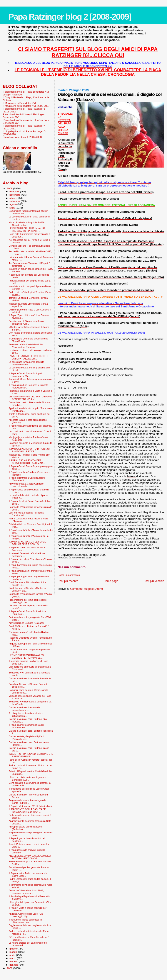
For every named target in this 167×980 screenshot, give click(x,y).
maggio (14, 952)
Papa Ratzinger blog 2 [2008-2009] (70, 17)
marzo (13, 958)
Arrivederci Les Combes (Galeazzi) (27, 623)
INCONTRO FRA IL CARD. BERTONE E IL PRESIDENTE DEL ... (31, 755)
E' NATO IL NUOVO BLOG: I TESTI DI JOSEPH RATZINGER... (28, 357)
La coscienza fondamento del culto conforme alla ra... (26, 363)
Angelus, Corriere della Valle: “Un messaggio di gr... (26, 915)
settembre (15, 201)
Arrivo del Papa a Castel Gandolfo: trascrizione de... (26, 485)
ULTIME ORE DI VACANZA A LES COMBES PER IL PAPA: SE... (26, 656)
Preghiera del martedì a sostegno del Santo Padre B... (28, 802)
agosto (14, 204)
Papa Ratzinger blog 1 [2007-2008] (23, 137)
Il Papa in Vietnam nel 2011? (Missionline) (30, 806)
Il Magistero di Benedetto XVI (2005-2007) (27, 106)
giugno (14, 949)
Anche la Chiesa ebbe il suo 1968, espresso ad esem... (26, 892)
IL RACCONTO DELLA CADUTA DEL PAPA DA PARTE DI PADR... (28, 810)
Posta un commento (69, 575)
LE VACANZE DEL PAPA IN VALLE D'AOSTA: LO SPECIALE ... (27, 230)
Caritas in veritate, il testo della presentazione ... (24, 709)
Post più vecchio (154, 581)
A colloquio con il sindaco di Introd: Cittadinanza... (26, 715)
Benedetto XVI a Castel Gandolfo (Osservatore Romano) (26, 346)
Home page (111, 581)
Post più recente (68, 581)
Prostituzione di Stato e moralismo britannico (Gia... (26, 322)
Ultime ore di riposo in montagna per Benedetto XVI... (27, 778)
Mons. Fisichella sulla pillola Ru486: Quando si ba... (27, 224)
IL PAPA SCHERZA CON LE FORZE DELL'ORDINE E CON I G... (27, 543)
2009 (10, 188)
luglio (13, 208)
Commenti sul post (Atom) (87, 589)
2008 (10, 968)
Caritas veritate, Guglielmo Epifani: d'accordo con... (26, 738)
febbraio (14, 961)
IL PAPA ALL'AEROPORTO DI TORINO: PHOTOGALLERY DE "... (29, 450)
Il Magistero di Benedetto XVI (19, 103)
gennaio (14, 965)
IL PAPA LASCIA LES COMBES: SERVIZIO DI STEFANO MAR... (27, 462)
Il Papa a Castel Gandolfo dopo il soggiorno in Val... (26, 375)
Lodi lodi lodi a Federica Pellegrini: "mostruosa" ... (26, 514)
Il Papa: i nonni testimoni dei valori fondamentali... (26, 726)
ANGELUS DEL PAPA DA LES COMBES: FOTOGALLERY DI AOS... (30, 857)
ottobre (14, 198)
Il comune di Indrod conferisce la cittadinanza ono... (25, 921)
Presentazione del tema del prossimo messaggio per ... (28, 601)
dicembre (15, 192)
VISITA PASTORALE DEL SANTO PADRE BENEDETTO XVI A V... (30, 398)
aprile (13, 955)
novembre (15, 195)
